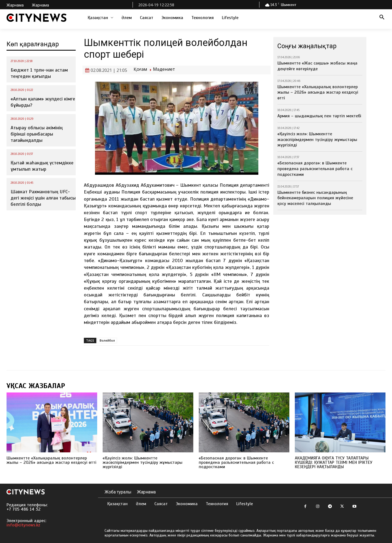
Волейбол (107, 340)
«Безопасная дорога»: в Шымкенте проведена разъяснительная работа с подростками (315, 169)
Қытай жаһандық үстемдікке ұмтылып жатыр (42, 166)
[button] (382, 18)
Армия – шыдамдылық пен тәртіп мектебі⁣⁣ (319, 116)
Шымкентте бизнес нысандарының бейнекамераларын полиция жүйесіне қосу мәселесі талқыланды (315, 198)
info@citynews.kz (23, 525)
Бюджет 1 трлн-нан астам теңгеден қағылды (39, 73)
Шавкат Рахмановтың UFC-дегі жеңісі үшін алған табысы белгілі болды (43, 198)
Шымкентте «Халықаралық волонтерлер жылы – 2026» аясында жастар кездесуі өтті (318, 93)
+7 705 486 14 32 (24, 509)
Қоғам (140, 69)
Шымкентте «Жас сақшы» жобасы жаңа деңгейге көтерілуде (317, 66)
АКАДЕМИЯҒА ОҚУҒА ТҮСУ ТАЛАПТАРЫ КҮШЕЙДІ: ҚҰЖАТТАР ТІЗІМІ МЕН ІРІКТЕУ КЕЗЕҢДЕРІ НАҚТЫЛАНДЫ (334, 462)
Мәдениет (164, 69)
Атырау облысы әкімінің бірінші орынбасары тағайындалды (37, 134)
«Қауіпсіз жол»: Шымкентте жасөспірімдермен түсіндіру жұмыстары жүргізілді (317, 140)
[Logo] (36, 18)
